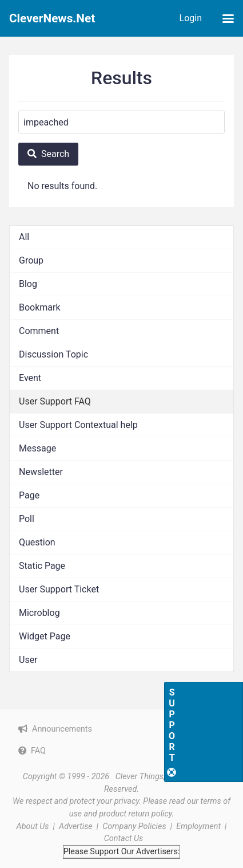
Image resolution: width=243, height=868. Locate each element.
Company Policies (134, 826)
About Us (33, 826)
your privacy (118, 801)
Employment (198, 826)
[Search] (121, 122)
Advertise (76, 826)
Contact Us (124, 838)
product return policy (135, 814)
